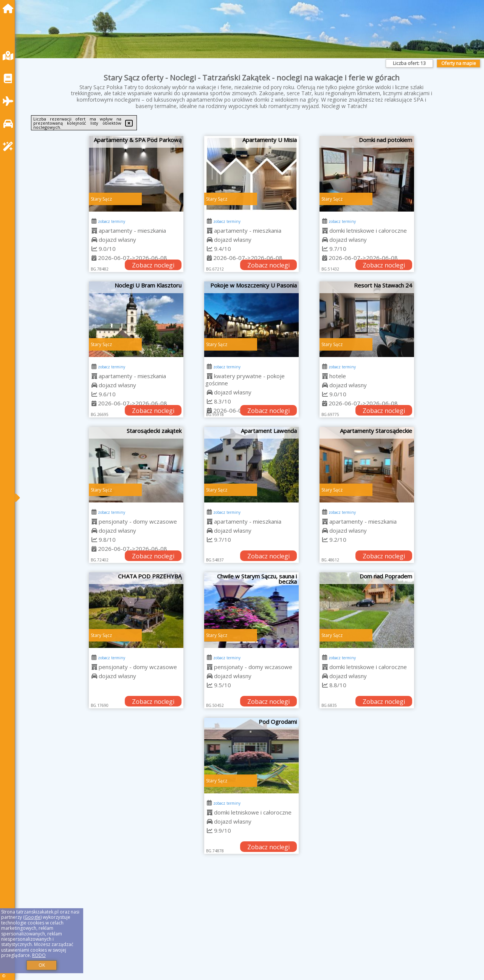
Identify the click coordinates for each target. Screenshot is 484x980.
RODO (39, 955)
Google (33, 917)
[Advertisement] (250, 926)
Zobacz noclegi (153, 265)
